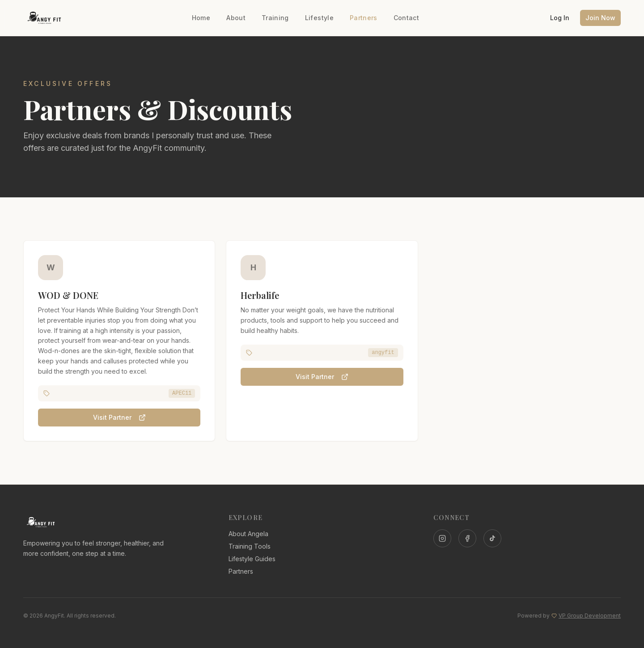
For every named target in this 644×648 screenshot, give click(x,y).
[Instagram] (442, 538)
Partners (364, 18)
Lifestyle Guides (252, 559)
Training (275, 18)
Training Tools (250, 546)
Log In (560, 18)
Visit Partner (119, 419)
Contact (406, 18)
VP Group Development (590, 616)
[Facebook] (467, 538)
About (236, 18)
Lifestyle (319, 18)
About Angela (248, 534)
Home (201, 18)
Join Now (600, 18)
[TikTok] (492, 538)
